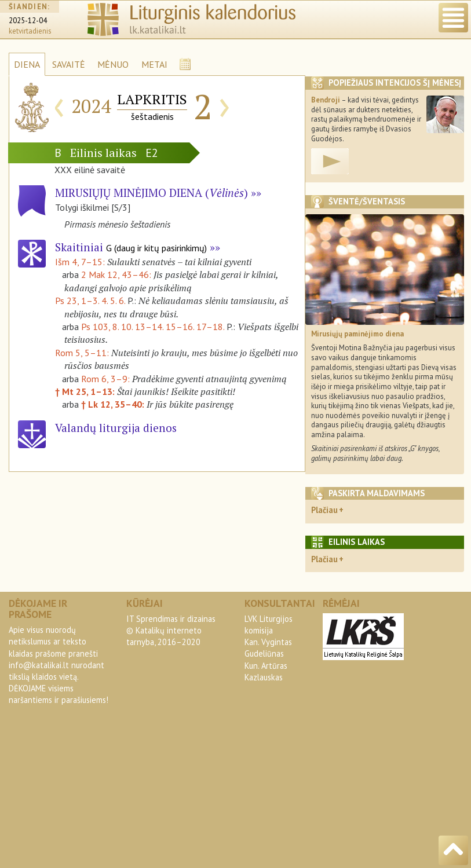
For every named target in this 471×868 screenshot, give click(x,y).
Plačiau (324, 510)
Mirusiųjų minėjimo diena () (151, 193)
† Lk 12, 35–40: (114, 404)
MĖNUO (113, 64)
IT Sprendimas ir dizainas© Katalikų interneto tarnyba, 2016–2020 (171, 630)
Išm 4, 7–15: (81, 262)
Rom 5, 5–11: (83, 353)
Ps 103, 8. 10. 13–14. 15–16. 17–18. (153, 327)
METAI (154, 64)
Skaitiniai (131, 247)
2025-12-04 (28, 21)
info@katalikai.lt (39, 665)
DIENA (27, 64)
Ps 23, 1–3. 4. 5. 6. (90, 301)
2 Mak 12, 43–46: (117, 274)
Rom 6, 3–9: (107, 379)
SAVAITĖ (69, 64)
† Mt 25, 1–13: (86, 391)
